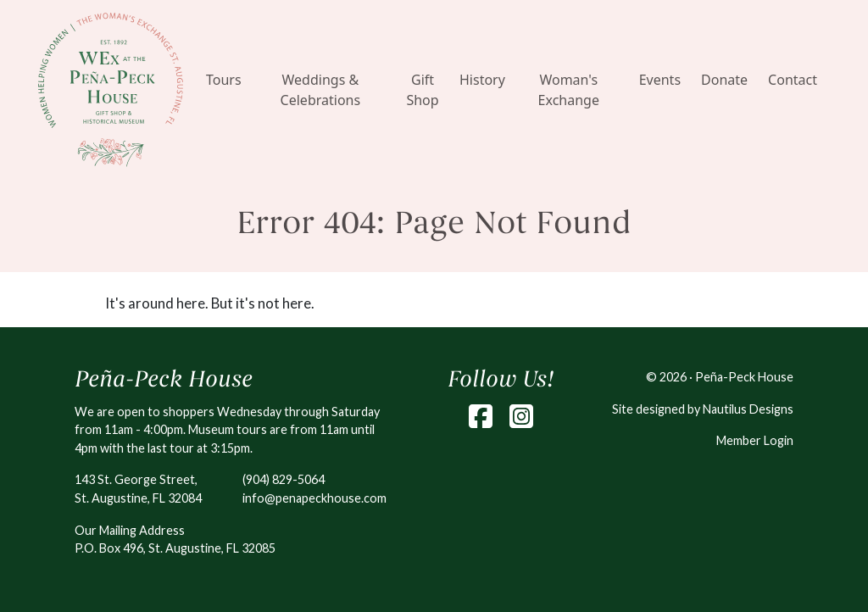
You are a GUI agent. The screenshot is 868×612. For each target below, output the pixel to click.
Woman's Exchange (569, 90)
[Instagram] (521, 416)
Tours (224, 80)
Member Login (755, 440)
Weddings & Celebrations (321, 90)
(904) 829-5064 (284, 479)
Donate (724, 80)
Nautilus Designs (748, 409)
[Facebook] (481, 416)
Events (660, 80)
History (482, 80)
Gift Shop (422, 90)
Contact (793, 80)
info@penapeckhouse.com (314, 498)
